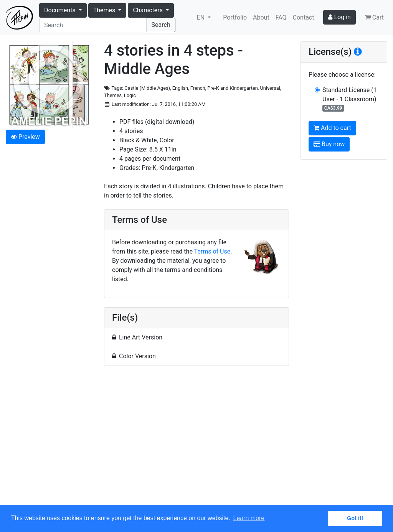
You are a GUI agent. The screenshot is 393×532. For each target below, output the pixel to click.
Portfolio (235, 17)
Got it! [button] (355, 518)
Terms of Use (212, 251)
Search (161, 25)
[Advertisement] (196, 440)
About (261, 17)
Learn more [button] (249, 518)
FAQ (281, 17)
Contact (304, 17)
